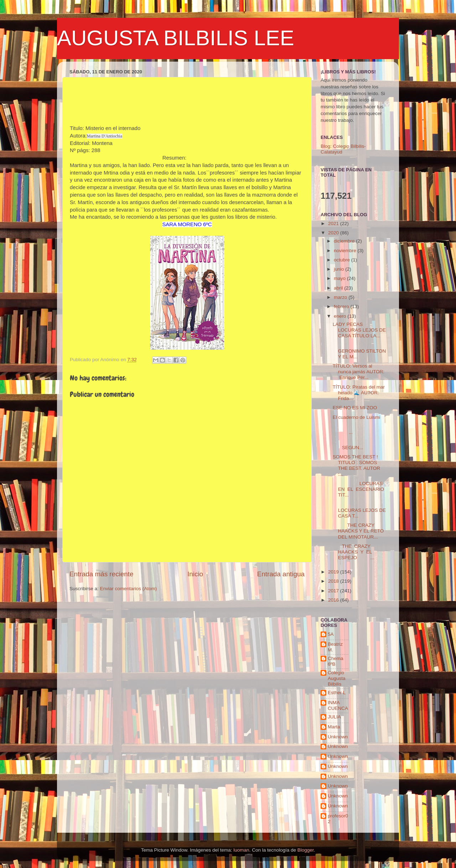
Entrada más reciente (102, 574)
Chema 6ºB (336, 661)
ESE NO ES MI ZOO (355, 408)
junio (340, 269)
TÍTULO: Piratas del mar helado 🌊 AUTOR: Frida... (359, 393)
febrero (342, 306)
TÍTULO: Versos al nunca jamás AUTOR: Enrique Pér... (359, 372)
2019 (334, 572)
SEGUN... (359, 445)
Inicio (195, 574)
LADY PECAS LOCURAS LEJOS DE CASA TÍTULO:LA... (359, 330)
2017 (334, 591)
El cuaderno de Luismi (357, 417)
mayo (340, 278)
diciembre (345, 241)
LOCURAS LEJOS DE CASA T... (359, 510)
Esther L (337, 693)
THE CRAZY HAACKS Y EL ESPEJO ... (354, 552)
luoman (241, 850)
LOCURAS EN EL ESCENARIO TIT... (358, 489)
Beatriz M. (335, 647)
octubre (343, 260)
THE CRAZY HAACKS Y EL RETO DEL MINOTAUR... (358, 531)
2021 (334, 224)
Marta (334, 727)
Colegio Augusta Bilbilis (337, 678)
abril (339, 288)
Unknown (338, 737)
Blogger (306, 850)
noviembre (346, 251)
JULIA (334, 717)
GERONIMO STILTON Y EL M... (359, 351)
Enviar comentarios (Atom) (129, 589)
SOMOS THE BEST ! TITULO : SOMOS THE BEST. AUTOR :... (356, 466)
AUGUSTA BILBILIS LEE (176, 38)
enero (341, 316)
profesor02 (338, 819)
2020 (334, 233)
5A (331, 634)
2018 (334, 581)
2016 (334, 600)
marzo (341, 297)
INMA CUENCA (338, 705)
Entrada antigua (281, 574)
